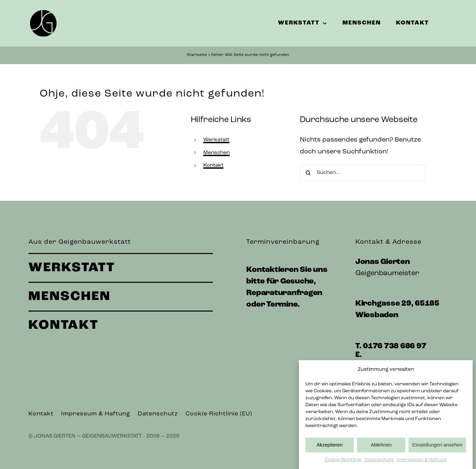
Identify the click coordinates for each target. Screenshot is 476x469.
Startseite (197, 55)
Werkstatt (216, 140)
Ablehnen (381, 445)
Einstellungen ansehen (437, 445)
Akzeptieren (329, 445)
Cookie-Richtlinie (343, 460)
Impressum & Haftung (422, 460)
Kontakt (213, 165)
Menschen (217, 153)
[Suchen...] (363, 173)
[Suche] (308, 173)
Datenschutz (379, 460)
